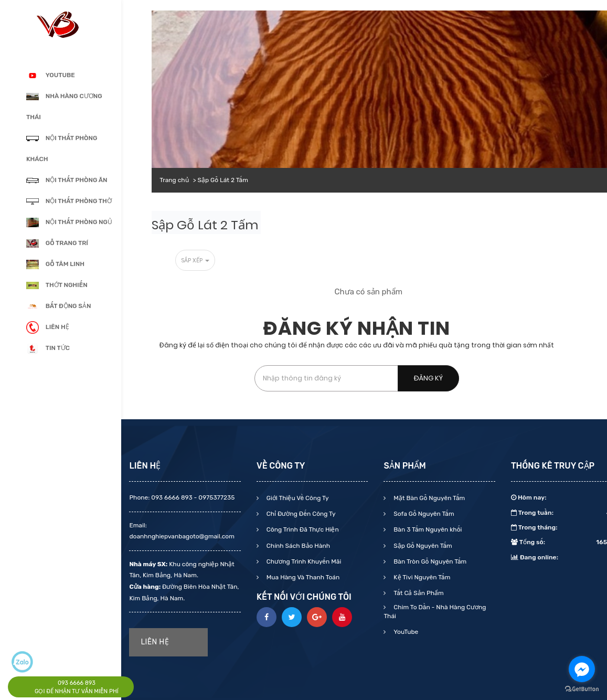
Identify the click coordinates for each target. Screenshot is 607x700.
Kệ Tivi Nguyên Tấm (421, 577)
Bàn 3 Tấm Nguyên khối (427, 529)
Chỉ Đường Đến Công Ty (300, 514)
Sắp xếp (195, 260)
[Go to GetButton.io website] (582, 689)
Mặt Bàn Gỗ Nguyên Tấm (428, 498)
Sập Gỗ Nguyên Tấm (422, 546)
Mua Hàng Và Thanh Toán (302, 577)
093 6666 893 (77, 683)
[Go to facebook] (582, 669)
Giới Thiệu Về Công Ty (297, 498)
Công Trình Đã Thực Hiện (302, 529)
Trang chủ (174, 180)
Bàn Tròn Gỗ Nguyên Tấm (429, 561)
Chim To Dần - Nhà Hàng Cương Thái (435, 612)
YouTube (405, 632)
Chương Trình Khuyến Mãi (303, 561)
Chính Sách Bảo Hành (297, 546)
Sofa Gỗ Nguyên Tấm (423, 514)
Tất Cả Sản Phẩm (418, 593)
